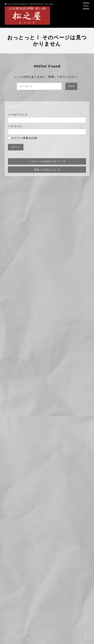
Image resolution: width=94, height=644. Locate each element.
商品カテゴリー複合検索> (47, 322)
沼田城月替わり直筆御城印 (43, 240)
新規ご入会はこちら (45, 170)
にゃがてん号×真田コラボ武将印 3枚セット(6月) (55, 256)
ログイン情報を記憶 (22, 138)
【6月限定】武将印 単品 (42, 223)
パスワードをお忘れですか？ (46, 162)
